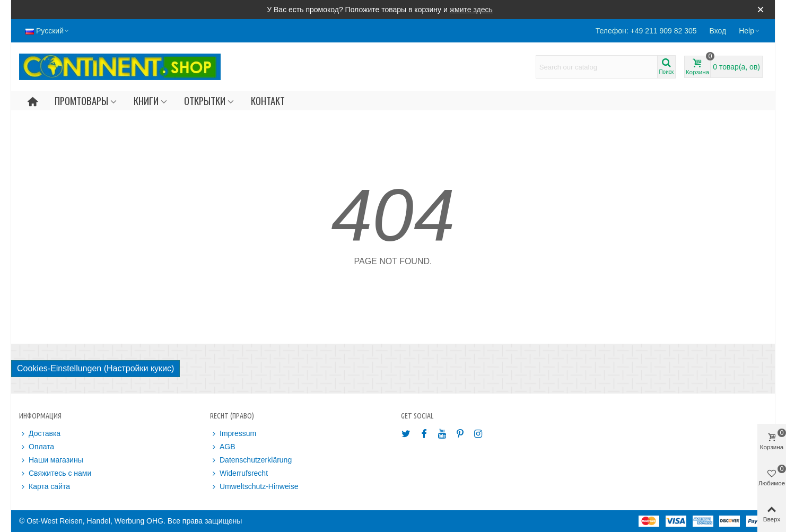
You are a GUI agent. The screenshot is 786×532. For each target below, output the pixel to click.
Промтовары (81, 101)
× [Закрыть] (761, 9)
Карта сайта (45, 487)
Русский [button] (48, 31)
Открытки (205, 101)
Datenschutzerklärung (251, 460)
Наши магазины (51, 460)
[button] (750, 31)
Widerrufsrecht (239, 473)
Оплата (37, 447)
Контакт (268, 101)
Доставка (40, 434)
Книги (146, 101)
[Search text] (597, 67)
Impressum (233, 434)
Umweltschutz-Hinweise (254, 487)
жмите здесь (471, 10)
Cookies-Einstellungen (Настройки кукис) (95, 368)
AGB (223, 447)
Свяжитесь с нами (55, 473)
